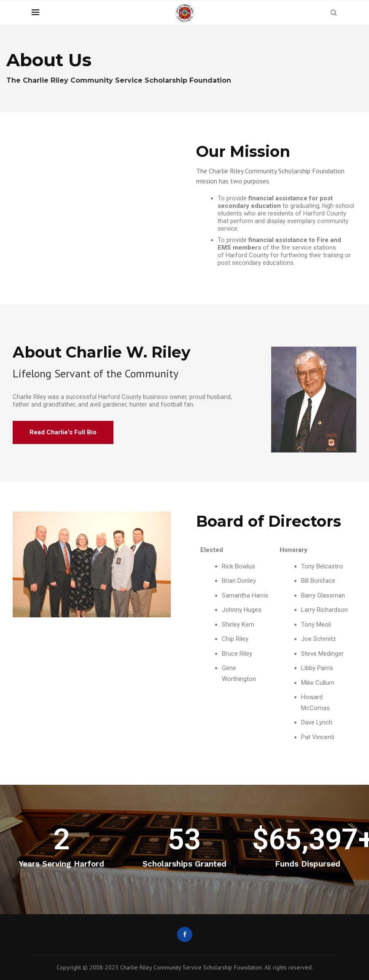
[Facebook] (185, 934)
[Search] (334, 13)
